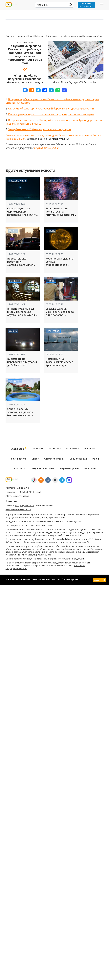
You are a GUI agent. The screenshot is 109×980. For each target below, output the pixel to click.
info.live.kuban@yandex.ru (18, 496)
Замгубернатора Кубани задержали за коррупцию (39, 129)
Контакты (38, 448)
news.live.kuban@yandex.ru (18, 509)
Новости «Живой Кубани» (30, 36)
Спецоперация (17, 181)
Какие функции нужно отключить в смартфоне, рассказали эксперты (51, 114)
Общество (51, 36)
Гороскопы (54, 181)
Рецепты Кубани (69, 469)
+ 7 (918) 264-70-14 (24, 492)
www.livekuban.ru (65, 539)
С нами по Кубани (54, 459)
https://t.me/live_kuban (47, 148)
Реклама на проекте (17, 488)
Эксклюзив (19, 449)
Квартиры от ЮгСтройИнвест (86, 5)
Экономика (72, 448)
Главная (10, 36)
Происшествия (18, 459)
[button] (25, 90)
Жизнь (13, 231)
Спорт (35, 459)
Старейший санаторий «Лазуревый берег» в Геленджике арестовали (51, 108)
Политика (55, 448)
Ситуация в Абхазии (43, 469)
